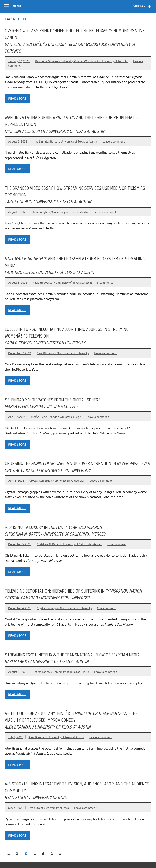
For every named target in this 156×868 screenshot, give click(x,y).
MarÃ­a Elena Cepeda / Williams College (56, 417)
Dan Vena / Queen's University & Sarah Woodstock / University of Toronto (81, 61)
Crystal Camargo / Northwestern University (57, 480)
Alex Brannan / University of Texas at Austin (56, 737)
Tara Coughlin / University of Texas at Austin (61, 212)
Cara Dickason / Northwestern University (63, 353)
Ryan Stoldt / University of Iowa (49, 808)
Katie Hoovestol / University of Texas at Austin (62, 282)
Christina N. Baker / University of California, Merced (69, 544)
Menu (17, 6)
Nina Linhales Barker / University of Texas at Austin (65, 141)
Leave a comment (114, 141)
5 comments (105, 282)
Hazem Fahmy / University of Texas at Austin (61, 672)
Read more (17, 98)
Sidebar (139, 6)
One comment (117, 544)
